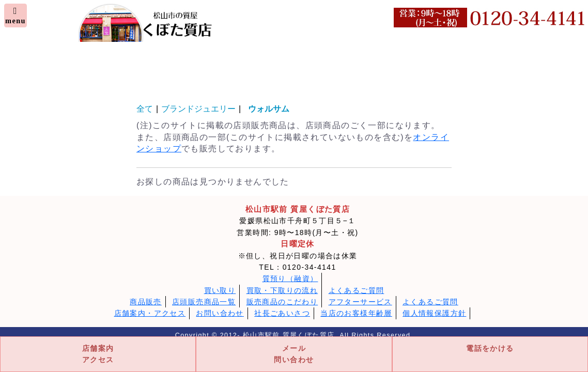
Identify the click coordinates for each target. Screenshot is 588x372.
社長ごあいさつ (282, 313)
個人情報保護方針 (434, 313)
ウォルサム (273, 109)
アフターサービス (360, 302)
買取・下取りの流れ (282, 290)
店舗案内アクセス (98, 354)
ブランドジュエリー (198, 109)
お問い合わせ (220, 313)
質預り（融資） (290, 278)
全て (145, 109)
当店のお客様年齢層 (356, 313)
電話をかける (490, 348)
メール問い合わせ (294, 354)
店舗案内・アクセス (150, 313)
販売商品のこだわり (282, 302)
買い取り (220, 290)
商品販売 (146, 302)
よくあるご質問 (357, 290)
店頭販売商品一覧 (204, 302)
